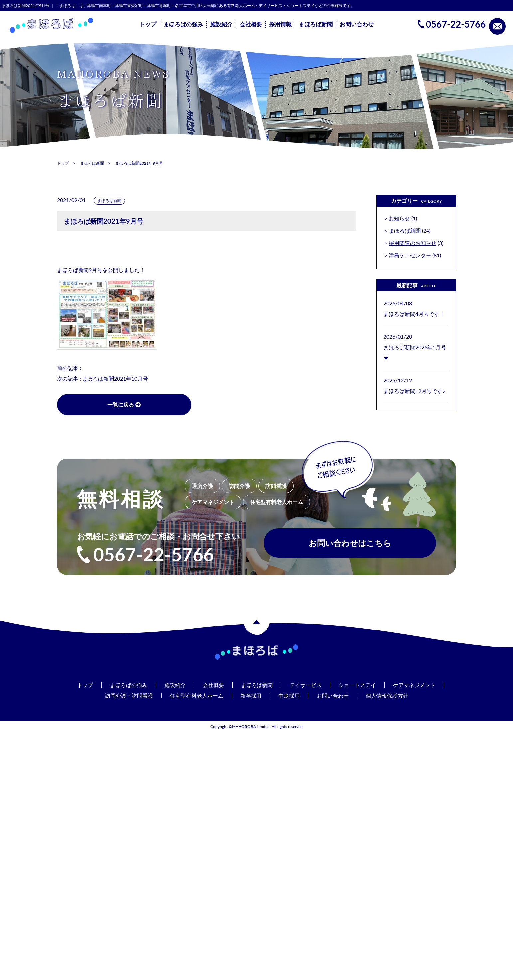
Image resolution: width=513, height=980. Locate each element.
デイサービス (306, 685)
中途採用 (289, 696)
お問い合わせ (357, 24)
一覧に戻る (123, 405)
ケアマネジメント (414, 685)
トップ (148, 24)
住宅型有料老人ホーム (197, 696)
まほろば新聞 (316, 24)
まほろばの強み (183, 24)
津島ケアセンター (410, 255)
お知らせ (399, 218)
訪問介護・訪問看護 (129, 696)
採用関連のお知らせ (413, 243)
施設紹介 (221, 24)
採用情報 (280, 24)
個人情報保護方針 (387, 696)
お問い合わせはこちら (350, 543)
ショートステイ (357, 685)
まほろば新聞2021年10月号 (115, 379)
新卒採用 (251, 696)
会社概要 (251, 24)
